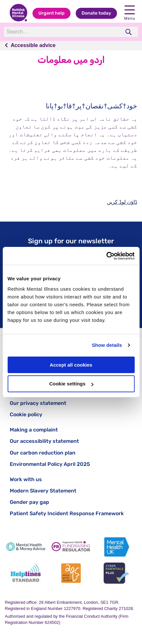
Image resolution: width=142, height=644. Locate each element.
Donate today (96, 13)
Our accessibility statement (44, 441)
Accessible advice (33, 45)
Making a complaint (34, 430)
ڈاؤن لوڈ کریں (122, 202)
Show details (107, 345)
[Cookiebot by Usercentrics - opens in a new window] (106, 256)
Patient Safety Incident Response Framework (67, 513)
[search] (129, 32)
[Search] (62, 32)
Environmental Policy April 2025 (50, 464)
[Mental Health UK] (116, 547)
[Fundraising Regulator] (71, 547)
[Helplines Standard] (26, 573)
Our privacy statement (38, 403)
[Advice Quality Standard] (71, 573)
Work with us (26, 479)
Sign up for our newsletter (71, 241)
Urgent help (52, 13)
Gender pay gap (29, 502)
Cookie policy (26, 414)
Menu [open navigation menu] (130, 13)
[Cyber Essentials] (116, 573)
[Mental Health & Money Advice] (26, 547)
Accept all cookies (71, 365)
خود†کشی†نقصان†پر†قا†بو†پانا (91, 106)
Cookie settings (71, 384)
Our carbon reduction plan (43, 453)
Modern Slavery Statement (43, 491)
